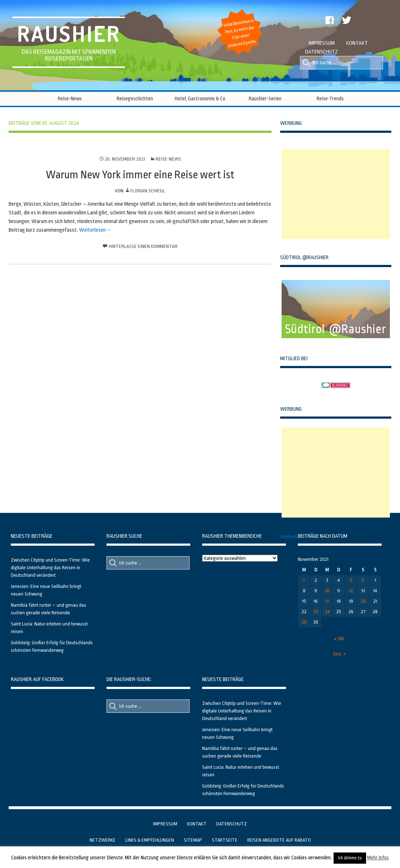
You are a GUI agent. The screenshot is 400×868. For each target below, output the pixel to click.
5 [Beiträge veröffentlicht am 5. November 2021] (351, 580)
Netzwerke (103, 840)
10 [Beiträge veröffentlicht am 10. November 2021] (327, 591)
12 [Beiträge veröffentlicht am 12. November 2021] (351, 591)
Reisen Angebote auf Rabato (279, 840)
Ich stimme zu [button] (350, 858)
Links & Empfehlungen (150, 840)
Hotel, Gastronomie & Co (200, 99)
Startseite (290, 536)
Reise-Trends (330, 99)
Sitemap (193, 840)
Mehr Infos (378, 858)
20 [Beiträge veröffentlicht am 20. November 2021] (363, 601)
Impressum (322, 43)
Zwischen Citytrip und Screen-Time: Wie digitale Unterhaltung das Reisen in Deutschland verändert (50, 568)
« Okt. (340, 639)
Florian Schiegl (148, 191)
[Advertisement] (336, 194)
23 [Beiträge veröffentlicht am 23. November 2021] (316, 612)
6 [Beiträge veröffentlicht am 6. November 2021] (363, 580)
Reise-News (70, 99)
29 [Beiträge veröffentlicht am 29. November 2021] (304, 622)
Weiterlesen (92, 230)
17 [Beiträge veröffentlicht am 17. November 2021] (327, 601)
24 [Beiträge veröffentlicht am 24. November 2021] (327, 612)
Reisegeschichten (135, 99)
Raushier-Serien (265, 99)
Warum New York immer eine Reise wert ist (140, 175)
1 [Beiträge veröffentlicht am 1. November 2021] (304, 580)
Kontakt (357, 43)
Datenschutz (321, 52)
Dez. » (340, 654)
